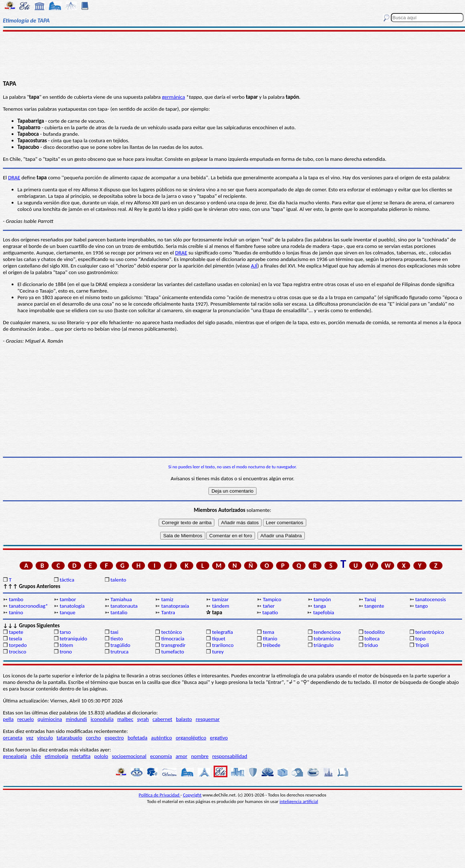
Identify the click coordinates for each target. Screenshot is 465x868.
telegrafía (223, 632)
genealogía (15, 756)
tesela (15, 639)
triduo (371, 645)
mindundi (76, 719)
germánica (174, 97)
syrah (143, 719)
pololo (101, 756)
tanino (16, 612)
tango (422, 606)
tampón (322, 599)
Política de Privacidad (160, 795)
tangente (374, 606)
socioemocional (129, 756)
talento (118, 580)
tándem (221, 606)
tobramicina (327, 639)
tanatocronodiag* (28, 606)
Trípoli (422, 645)
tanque (67, 612)
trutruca (120, 652)
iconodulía (102, 719)
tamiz (167, 599)
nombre (200, 756)
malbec (125, 719)
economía (161, 756)
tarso (65, 632)
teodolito (375, 632)
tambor (68, 599)
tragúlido (120, 645)
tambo (16, 599)
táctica (67, 580)
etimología (56, 756)
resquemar (208, 719)
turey (218, 652)
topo (420, 639)
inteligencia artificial (299, 801)
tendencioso (327, 632)
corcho (94, 738)
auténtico (162, 738)
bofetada (137, 738)
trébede (271, 645)
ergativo (219, 738)
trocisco (17, 652)
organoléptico (191, 738)
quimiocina (50, 719)
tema (268, 632)
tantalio (119, 612)
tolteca (372, 639)
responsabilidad (230, 756)
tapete (16, 632)
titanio (270, 639)
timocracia (173, 639)
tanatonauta (124, 606)
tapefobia (324, 612)
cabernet (162, 719)
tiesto (117, 639)
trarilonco (223, 645)
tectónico (172, 632)
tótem (66, 645)
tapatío (270, 612)
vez (30, 738)
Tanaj (370, 599)
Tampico (272, 599)
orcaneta (13, 738)
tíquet (219, 639)
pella (8, 719)
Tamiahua (121, 599)
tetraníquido (73, 639)
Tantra (168, 612)
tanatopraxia (175, 606)
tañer (269, 606)
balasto (184, 719)
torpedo (18, 645)
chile (36, 756)
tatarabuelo (70, 738)
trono (66, 652)
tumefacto (173, 652)
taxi (114, 632)
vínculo (45, 738)
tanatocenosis (431, 599)
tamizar (221, 599)
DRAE (14, 178)
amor (181, 756)
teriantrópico (430, 632)
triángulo (324, 645)
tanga (320, 606)
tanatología (72, 606)
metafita (81, 756)
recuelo (26, 719)
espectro (114, 738)
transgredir (173, 645)
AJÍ (254, 266)
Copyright (192, 795)
